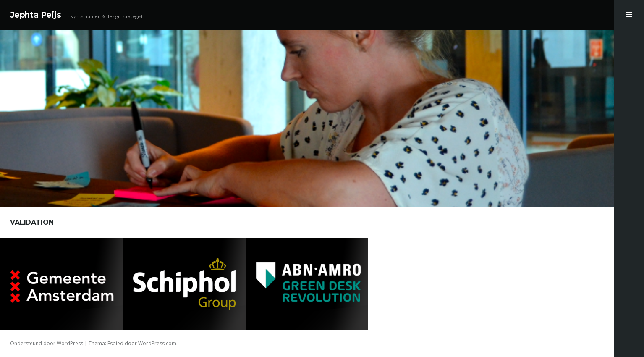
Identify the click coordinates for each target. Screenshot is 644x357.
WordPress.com (157, 343)
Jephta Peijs (36, 15)
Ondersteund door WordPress (47, 343)
